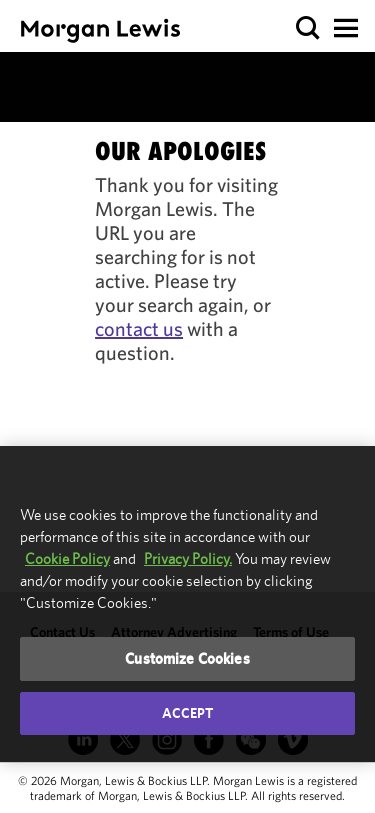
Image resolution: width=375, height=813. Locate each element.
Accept (188, 713)
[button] (308, 28)
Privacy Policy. (188, 558)
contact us (139, 328)
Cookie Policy (67, 558)
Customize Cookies (187, 658)
